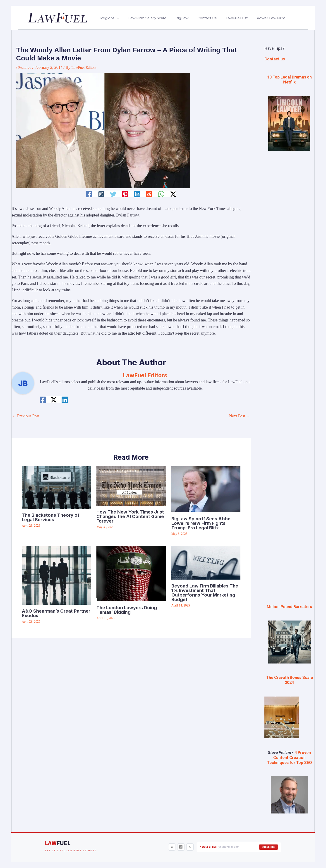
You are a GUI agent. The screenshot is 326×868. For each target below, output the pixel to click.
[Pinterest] (125, 194)
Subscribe (268, 846)
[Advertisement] (289, 231)
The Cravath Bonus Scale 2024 (289, 679)
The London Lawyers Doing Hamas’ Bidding (127, 610)
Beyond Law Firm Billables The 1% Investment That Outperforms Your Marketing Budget (205, 592)
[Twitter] (113, 194)
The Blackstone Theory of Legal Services (51, 517)
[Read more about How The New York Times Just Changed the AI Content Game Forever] (131, 485)
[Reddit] (150, 194)
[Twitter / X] (174, 194)
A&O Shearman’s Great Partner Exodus (56, 613)
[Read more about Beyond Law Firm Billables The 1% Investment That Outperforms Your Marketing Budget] (206, 562)
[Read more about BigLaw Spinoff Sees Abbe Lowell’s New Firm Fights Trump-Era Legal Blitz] (206, 489)
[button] (116, 18)
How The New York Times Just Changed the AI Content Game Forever (130, 516)
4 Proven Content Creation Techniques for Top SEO (289, 757)
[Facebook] (88, 194)
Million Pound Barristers (289, 606)
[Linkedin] (137, 194)
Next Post (240, 416)
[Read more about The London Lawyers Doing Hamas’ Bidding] (131, 573)
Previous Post (26, 416)
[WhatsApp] (162, 194)
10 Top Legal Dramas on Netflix (289, 80)
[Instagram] (100, 194)
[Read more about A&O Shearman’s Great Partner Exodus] (56, 575)
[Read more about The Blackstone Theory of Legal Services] (56, 487)
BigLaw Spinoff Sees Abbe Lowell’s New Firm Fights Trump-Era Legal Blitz (201, 523)
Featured (25, 67)
